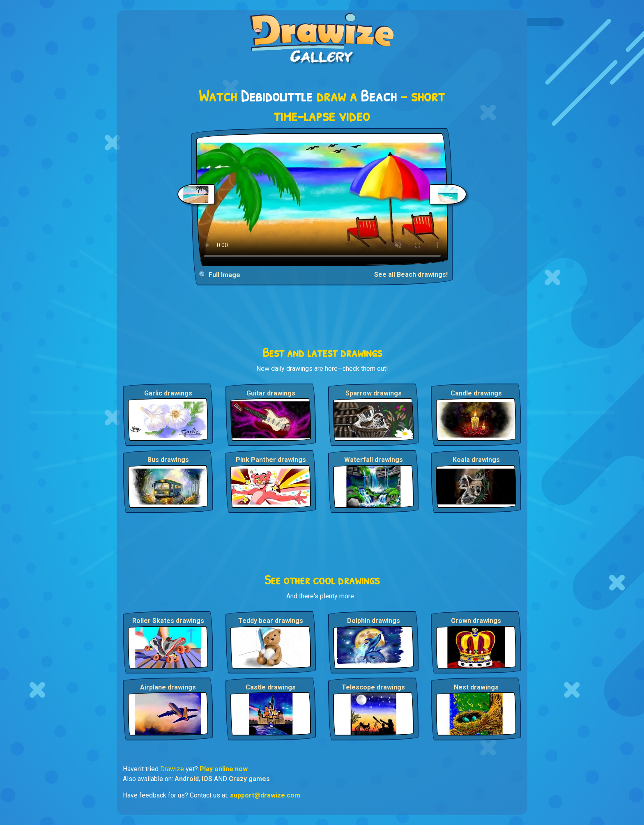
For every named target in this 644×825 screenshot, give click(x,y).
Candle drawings (476, 393)
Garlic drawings (168, 393)
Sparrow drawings (374, 393)
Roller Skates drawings (168, 621)
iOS (207, 779)
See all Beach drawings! (411, 275)
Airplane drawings (168, 687)
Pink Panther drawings (271, 460)
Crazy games (249, 779)
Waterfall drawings (374, 460)
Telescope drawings (373, 687)
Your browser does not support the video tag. (322, 199)
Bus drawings (168, 460)
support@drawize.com (265, 795)
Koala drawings (476, 460)
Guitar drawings (271, 393)
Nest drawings (476, 687)
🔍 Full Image (220, 275)
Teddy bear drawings (271, 621)
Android (187, 779)
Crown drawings (476, 621)
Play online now (224, 769)
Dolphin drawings (374, 621)
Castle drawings (271, 687)
